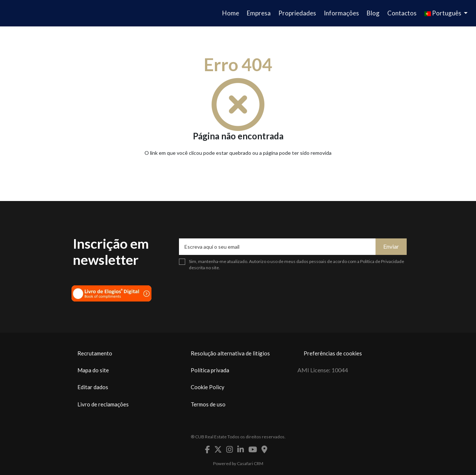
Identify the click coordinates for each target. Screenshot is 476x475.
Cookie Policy (208, 387)
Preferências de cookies (333, 353)
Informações (341, 13)
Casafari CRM (250, 463)
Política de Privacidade (382, 261)
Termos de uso (208, 404)
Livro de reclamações (103, 404)
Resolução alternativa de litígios (230, 353)
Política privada (210, 370)
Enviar (391, 246)
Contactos (402, 13)
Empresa (259, 13)
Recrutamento (95, 353)
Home (231, 13)
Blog (373, 13)
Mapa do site (93, 370)
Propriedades (297, 13)
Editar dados (93, 387)
